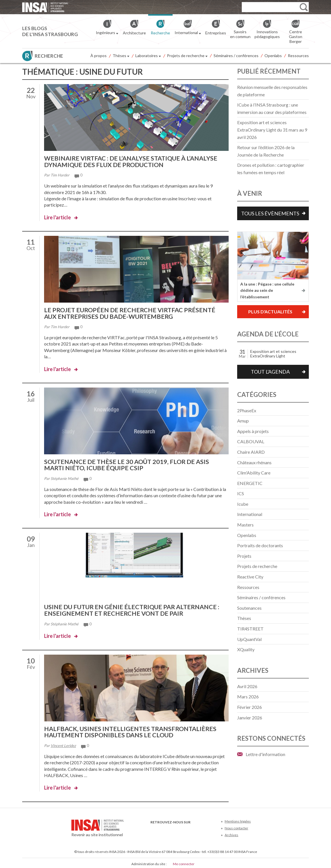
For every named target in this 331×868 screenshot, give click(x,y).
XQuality (246, 649)
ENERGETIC (250, 483)
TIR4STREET (250, 629)
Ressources (298, 56)
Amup (243, 421)
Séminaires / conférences (236, 56)
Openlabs (273, 56)
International (250, 514)
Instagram (192, 829)
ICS (241, 493)
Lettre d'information (265, 754)
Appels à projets (253, 431)
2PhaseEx (247, 410)
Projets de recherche (187, 56)
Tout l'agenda (270, 372)
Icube (243, 504)
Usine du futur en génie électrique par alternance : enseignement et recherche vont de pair (133, 609)
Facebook (154, 829)
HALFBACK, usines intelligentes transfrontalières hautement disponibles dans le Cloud (132, 730)
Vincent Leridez (63, 744)
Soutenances (249, 608)
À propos (99, 56)
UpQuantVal (249, 639)
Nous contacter (236, 826)
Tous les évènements (270, 213)
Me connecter (184, 862)
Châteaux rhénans (254, 462)
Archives (231, 833)
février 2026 (250, 707)
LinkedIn (182, 829)
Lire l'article (57, 217)
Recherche (49, 56)
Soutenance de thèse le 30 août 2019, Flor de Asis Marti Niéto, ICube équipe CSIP (128, 464)
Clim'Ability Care (254, 473)
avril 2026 (247, 686)
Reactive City (250, 577)
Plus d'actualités (270, 312)
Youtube (173, 829)
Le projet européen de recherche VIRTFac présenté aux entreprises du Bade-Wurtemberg (132, 313)
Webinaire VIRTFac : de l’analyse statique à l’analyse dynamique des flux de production (133, 161)
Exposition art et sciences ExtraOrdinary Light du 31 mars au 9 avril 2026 (272, 130)
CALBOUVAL (251, 441)
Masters (245, 525)
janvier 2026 (250, 718)
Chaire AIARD (251, 452)
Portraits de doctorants (260, 545)
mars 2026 (248, 697)
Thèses (121, 56)
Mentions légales (238, 819)
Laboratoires (148, 56)
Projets (244, 556)
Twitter (163, 829)
